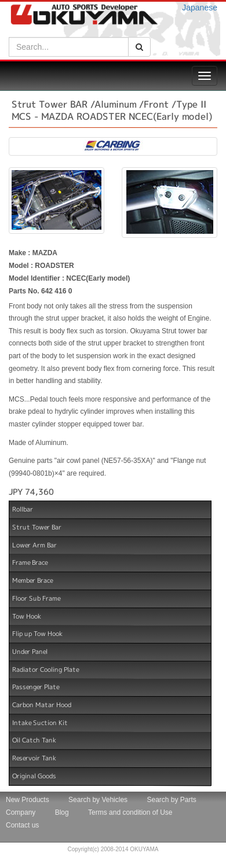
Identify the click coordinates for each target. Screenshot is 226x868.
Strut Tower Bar (37, 527)
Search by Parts (171, 800)
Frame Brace (30, 562)
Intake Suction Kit (40, 723)
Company (21, 812)
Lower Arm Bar (34, 545)
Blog (62, 812)
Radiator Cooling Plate (45, 669)
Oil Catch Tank (34, 740)
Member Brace (32, 580)
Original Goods (34, 776)
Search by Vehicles (98, 800)
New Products (28, 800)
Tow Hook (27, 616)
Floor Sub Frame (36, 598)
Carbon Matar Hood (42, 705)
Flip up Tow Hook (37, 634)
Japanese (200, 8)
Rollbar (23, 509)
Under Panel (30, 652)
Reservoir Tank (34, 758)
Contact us (22, 825)
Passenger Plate (36, 687)
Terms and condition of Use (130, 812)
